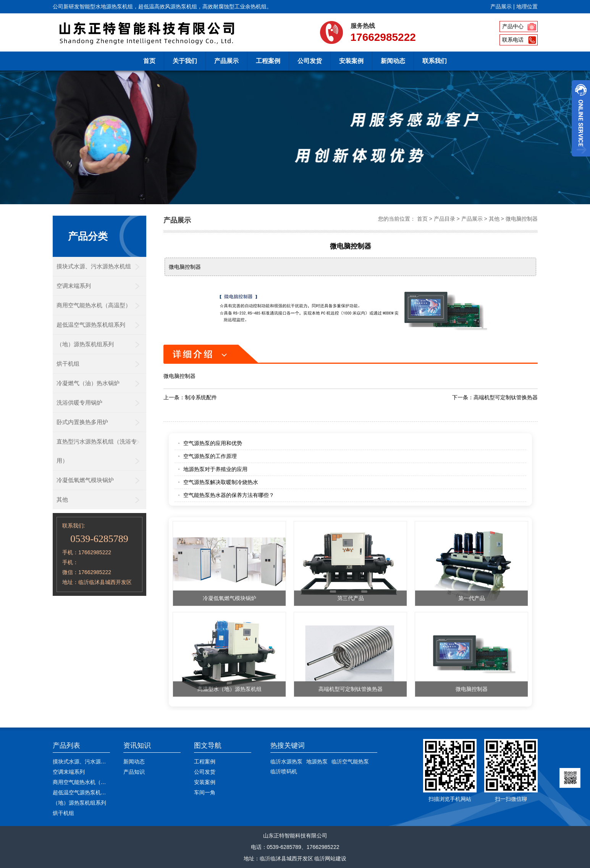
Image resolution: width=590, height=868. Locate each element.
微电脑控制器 (522, 219)
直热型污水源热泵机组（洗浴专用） (97, 451)
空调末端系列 (74, 286)
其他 (62, 499)
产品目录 (445, 219)
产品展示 (501, 6)
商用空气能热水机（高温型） (94, 305)
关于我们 (185, 61)
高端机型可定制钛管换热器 (506, 397)
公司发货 (310, 61)
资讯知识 (137, 745)
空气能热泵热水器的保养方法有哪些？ (229, 495)
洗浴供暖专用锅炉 (79, 403)
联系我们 (435, 61)
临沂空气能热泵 (350, 762)
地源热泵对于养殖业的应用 (215, 469)
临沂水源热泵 (286, 762)
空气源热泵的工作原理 (210, 456)
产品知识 (134, 772)
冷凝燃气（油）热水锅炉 (88, 383)
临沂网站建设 (330, 858)
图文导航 (208, 745)
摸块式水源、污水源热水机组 (94, 266)
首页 (149, 61)
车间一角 (205, 792)
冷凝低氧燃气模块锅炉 (85, 480)
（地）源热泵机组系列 (85, 344)
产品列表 (66, 745)
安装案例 (351, 61)
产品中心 (513, 26)
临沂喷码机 (284, 771)
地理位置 (527, 6)
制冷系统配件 (201, 397)
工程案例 (268, 61)
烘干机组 (68, 364)
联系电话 (513, 40)
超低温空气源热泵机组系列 (91, 325)
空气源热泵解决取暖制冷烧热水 (221, 482)
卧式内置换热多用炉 (82, 422)
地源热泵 (317, 762)
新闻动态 (393, 61)
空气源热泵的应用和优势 (213, 443)
